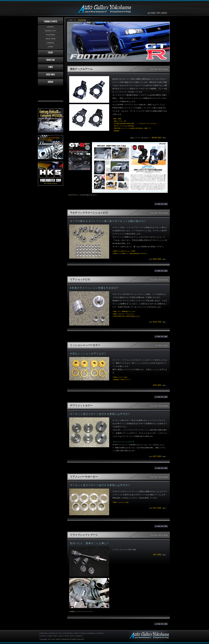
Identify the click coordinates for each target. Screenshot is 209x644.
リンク (51, 68)
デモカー (51, 60)
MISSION (51, 27)
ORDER (79, 636)
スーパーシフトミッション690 (51, 147)
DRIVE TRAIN (50, 39)
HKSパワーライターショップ (51, 174)
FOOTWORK (50, 35)
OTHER (51, 47)
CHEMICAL (50, 43)
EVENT (43, 636)
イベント (51, 53)
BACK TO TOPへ (161, 204)
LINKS (61, 636)
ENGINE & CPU (51, 31)
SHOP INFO (69, 636)
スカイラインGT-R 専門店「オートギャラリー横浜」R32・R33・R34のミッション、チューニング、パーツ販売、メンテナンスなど (104, 8)
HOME (71, 20)
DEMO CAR (52, 636)
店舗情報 (51, 75)
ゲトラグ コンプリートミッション (51, 120)
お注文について (51, 82)
